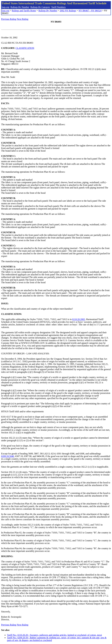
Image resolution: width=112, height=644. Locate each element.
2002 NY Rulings (68, 11)
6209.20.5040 (8, 456)
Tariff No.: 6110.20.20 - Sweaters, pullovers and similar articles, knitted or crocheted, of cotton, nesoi (54, 635)
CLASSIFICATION (25, 48)
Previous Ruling (9, 19)
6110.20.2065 (79, 319)
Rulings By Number (20, 7)
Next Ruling (23, 19)
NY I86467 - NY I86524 (90, 11)
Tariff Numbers (58, 7)
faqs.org (6, 7)
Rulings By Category (40, 7)
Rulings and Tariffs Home (24, 11)
